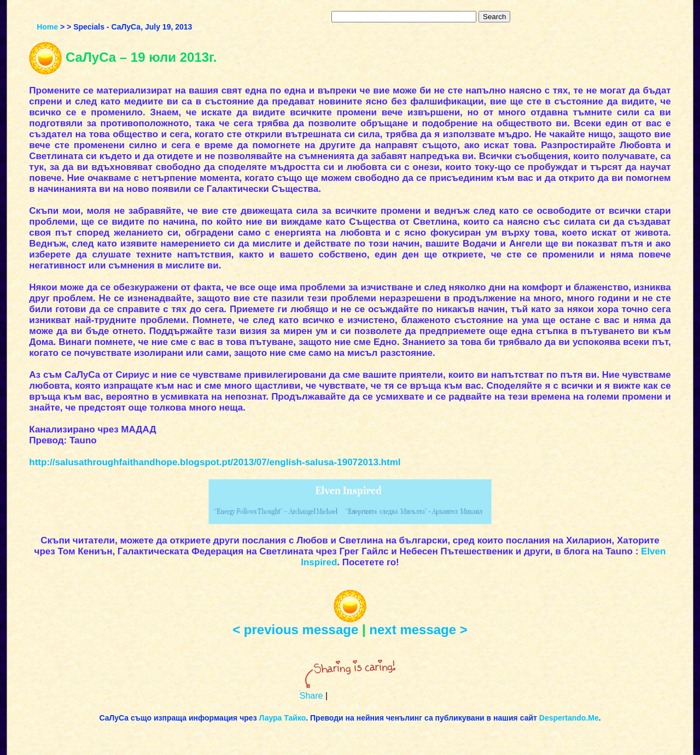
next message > (418, 630)
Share (311, 696)
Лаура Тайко (283, 718)
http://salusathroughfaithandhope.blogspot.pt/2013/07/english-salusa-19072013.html (215, 462)
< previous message (295, 630)
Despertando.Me (569, 718)
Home (47, 27)
